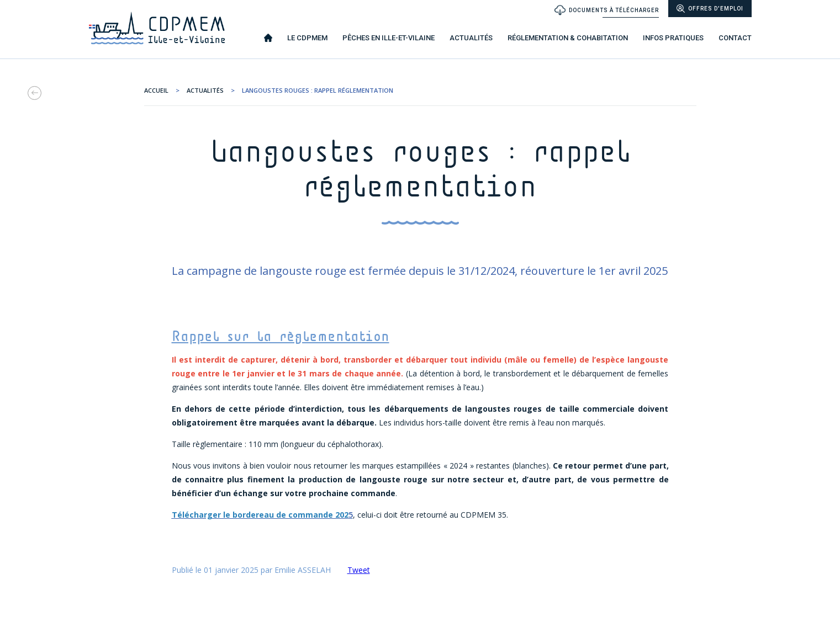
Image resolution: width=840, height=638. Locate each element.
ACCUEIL (156, 90)
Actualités (205, 90)
